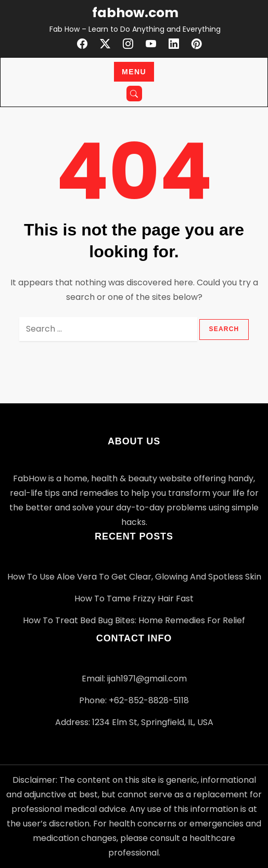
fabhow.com (135, 13)
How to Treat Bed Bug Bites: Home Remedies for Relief (134, 620)
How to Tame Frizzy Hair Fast (134, 599)
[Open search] (134, 94)
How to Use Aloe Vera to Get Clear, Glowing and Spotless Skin (134, 577)
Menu (134, 72)
